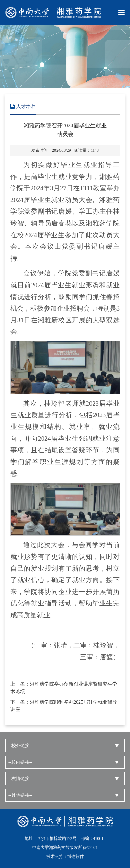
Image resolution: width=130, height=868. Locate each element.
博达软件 (76, 857)
